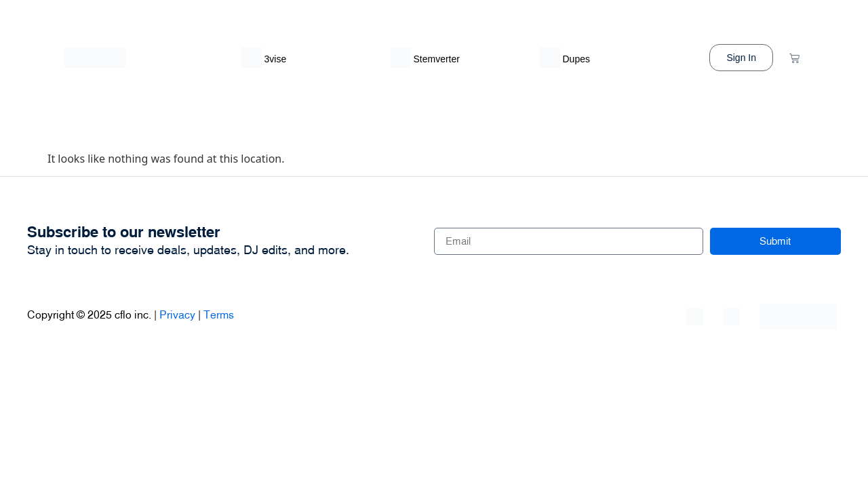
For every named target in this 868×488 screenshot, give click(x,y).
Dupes (576, 59)
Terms (219, 314)
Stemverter (437, 59)
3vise (276, 59)
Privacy (177, 314)
